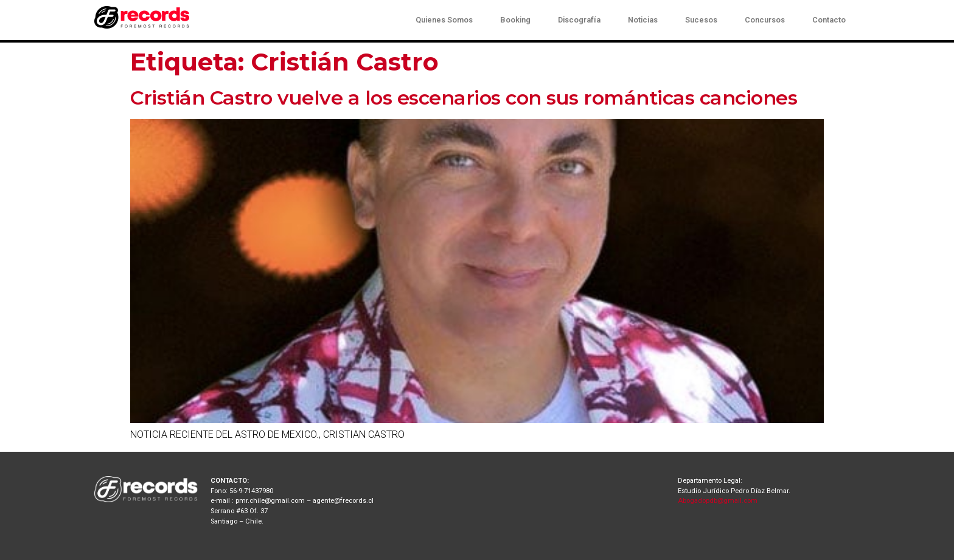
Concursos (765, 20)
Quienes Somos (444, 20)
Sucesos (701, 20)
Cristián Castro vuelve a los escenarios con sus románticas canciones (464, 98)
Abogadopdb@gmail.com (718, 501)
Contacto (829, 20)
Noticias (643, 20)
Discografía (579, 20)
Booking (515, 20)
